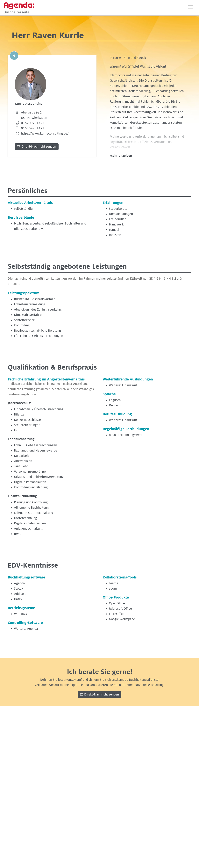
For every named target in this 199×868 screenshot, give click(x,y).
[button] (191, 7)
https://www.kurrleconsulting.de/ (45, 134)
